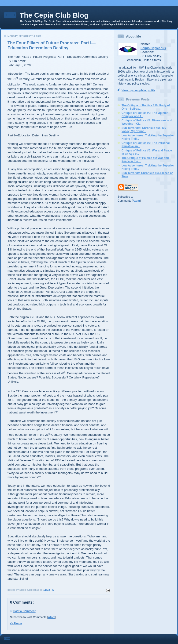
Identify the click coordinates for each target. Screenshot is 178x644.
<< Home (16, 623)
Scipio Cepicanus (153, 48)
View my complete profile (138, 90)
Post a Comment (24, 611)
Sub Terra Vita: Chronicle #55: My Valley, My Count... (144, 130)
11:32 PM (49, 590)
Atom (52, 617)
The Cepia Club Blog (54, 15)
